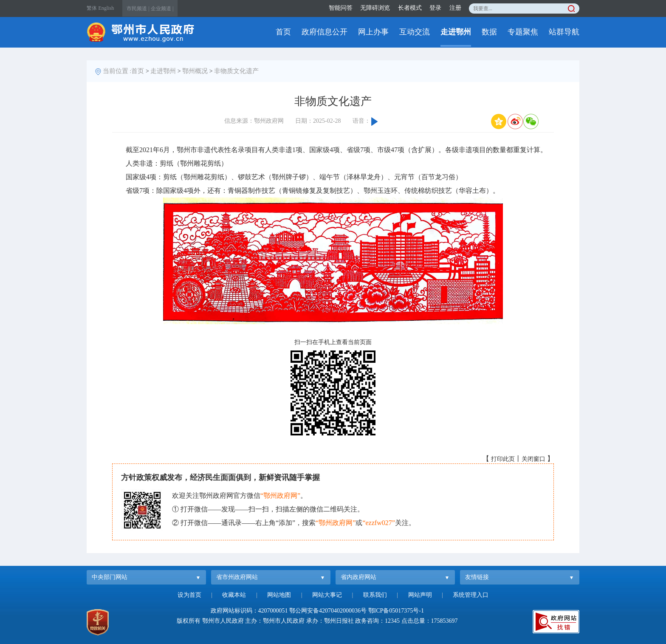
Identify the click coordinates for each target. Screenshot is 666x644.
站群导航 (564, 32)
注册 (455, 8)
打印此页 (503, 459)
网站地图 (279, 595)
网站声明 (420, 595)
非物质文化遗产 (236, 71)
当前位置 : (117, 71)
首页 (283, 32)
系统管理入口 (471, 595)
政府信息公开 (325, 32)
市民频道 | (138, 8)
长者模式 (410, 8)
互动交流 (415, 32)
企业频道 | (162, 8)
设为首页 (189, 595)
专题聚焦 (523, 32)
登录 (435, 8)
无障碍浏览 (375, 8)
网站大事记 (327, 595)
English (106, 8)
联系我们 (375, 595)
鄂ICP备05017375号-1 (396, 611)
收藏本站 (234, 595)
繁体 (92, 8)
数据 (489, 32)
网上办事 (373, 32)
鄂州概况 (195, 71)
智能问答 (341, 8)
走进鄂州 (456, 32)
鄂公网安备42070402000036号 (328, 611)
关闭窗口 (533, 459)
